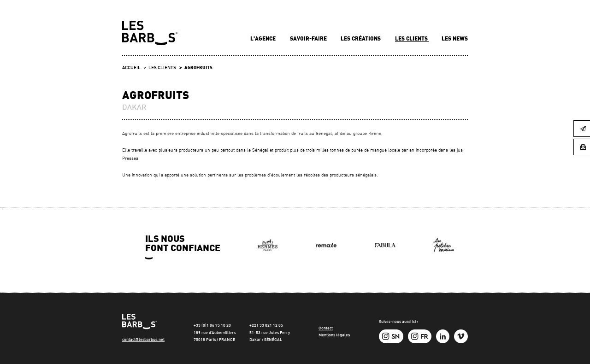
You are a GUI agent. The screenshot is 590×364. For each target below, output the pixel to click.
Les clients (412, 39)
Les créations (361, 39)
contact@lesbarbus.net (143, 340)
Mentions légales (334, 335)
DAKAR (134, 108)
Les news (455, 39)
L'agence (264, 39)
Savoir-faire (309, 39)
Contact (326, 328)
